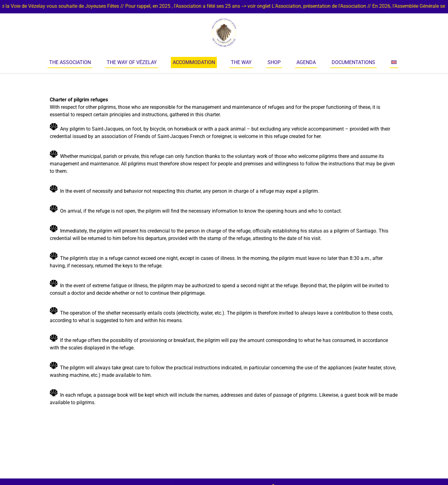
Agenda (306, 62)
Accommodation (194, 62)
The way (241, 62)
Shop (274, 62)
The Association (70, 62)
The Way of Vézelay (132, 62)
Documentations (353, 62)
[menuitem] (394, 62)
